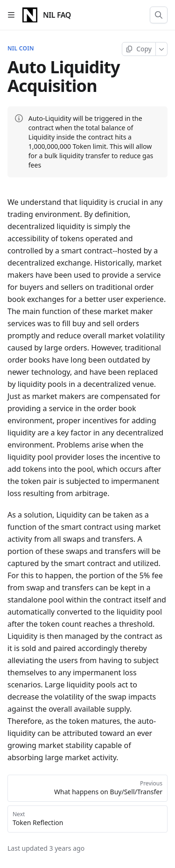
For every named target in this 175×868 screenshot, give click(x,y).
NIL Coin (21, 49)
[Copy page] (139, 49)
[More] (162, 49)
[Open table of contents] (11, 15)
